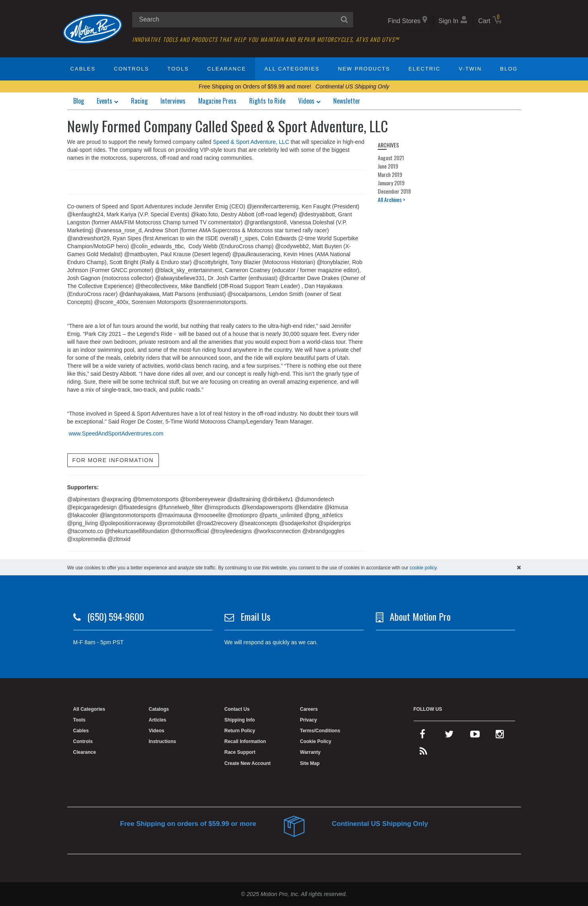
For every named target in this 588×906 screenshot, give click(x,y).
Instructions (163, 741)
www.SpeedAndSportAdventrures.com (116, 433)
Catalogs (159, 709)
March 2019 (390, 174)
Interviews (173, 101)
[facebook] (422, 736)
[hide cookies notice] (519, 567)
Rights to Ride (267, 101)
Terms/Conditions (320, 731)
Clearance (227, 69)
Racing (139, 101)
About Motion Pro (420, 616)
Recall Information (245, 741)
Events (107, 101)
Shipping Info (240, 720)
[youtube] (475, 736)
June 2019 (388, 166)
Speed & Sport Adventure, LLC (251, 142)
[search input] (243, 20)
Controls (131, 69)
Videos (309, 101)
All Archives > (392, 199)
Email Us (255, 616)
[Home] (93, 28)
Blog (509, 69)
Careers (309, 709)
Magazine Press (217, 101)
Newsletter (347, 101)
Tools (178, 69)
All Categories (292, 69)
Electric (424, 69)
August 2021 (391, 158)
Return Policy (240, 731)
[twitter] (449, 736)
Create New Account (248, 763)
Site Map (310, 763)
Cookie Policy (316, 741)
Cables (83, 69)
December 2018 (394, 191)
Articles (158, 720)
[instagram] (500, 736)
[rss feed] (423, 753)
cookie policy (423, 568)
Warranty (311, 752)
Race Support (240, 752)
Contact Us (237, 709)
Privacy (309, 720)
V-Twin (471, 69)
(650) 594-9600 (116, 616)
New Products (364, 69)
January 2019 (391, 183)
